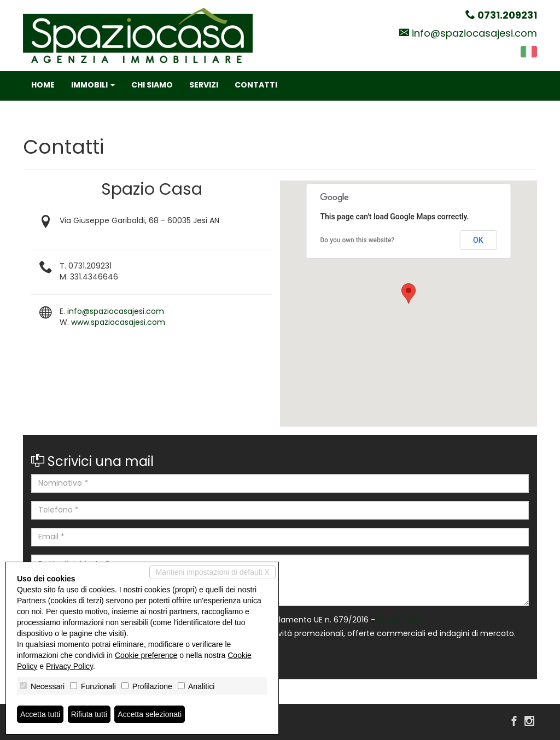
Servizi (204, 85)
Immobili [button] (93, 85)
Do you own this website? (358, 240)
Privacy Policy (399, 620)
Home (43, 85)
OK (478, 240)
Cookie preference (146, 655)
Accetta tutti (40, 714)
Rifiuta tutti (89, 714)
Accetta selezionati (150, 714)
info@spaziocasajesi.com (474, 33)
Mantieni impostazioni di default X (212, 572)
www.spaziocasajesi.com (118, 322)
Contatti (256, 85)
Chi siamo (152, 85)
